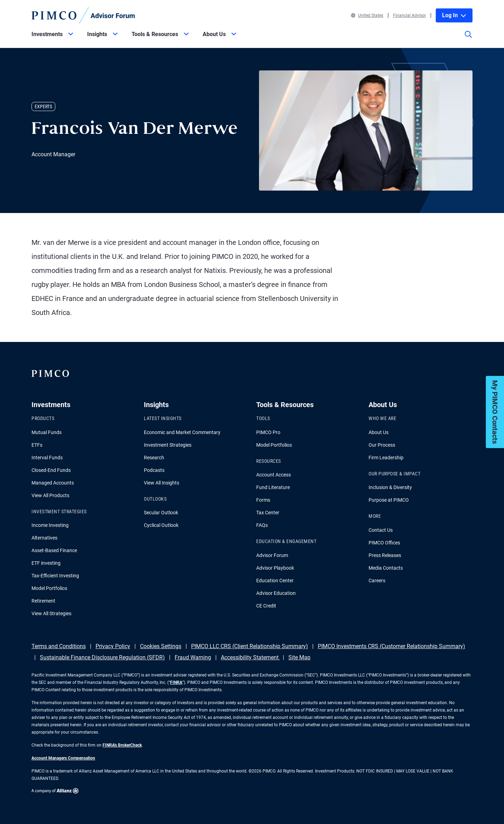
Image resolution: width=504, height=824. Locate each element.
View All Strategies (51, 613)
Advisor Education (276, 593)
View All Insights (162, 483)
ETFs (37, 445)
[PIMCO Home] (83, 15)
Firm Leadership (386, 458)
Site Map (299, 657)
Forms (263, 500)
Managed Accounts (53, 483)
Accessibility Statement (250, 657)
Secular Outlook (161, 513)
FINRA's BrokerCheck (122, 745)
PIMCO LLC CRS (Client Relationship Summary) (250, 646)
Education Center (275, 581)
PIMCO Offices (384, 543)
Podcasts (154, 470)
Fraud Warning (193, 657)
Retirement (43, 601)
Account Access (274, 475)
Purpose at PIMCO (389, 500)
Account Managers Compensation (63, 758)
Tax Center (268, 513)
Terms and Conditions (59, 646)
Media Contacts (386, 568)
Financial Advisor (409, 15)
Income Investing (50, 525)
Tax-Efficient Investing (55, 576)
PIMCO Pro (268, 432)
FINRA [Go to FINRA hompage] (176, 682)
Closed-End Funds (51, 470)
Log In (454, 15)
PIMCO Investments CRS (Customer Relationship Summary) (391, 646)
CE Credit (266, 606)
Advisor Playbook (275, 568)
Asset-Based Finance (54, 550)
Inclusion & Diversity (390, 487)
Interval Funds (47, 458)
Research (154, 458)
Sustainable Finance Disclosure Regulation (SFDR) (102, 657)
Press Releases (385, 555)
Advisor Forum (272, 555)
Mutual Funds (47, 432)
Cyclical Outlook (161, 525)
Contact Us (381, 530)
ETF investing (46, 563)
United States (367, 15)
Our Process (382, 445)
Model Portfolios (49, 588)
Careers (377, 581)
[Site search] (468, 39)
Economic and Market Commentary (182, 432)
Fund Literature (273, 487)
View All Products (50, 495)
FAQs (262, 525)
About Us (379, 432)
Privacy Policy (113, 646)
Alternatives (44, 538)
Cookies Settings (161, 646)
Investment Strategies (168, 445)
